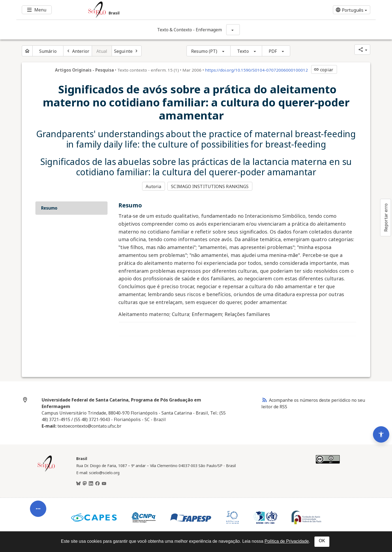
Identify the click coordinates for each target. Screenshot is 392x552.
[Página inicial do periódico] (27, 51)
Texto (243, 51)
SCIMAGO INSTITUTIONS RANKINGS (210, 186)
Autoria (153, 186)
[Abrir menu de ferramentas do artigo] (38, 507)
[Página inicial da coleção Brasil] (46, 471)
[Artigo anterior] (78, 51)
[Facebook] (97, 483)
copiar (323, 70)
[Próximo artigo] (127, 51)
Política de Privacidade (287, 541)
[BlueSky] (78, 483)
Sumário (48, 51)
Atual (102, 51)
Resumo (49, 207)
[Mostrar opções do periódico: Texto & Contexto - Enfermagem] (233, 30)
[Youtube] (104, 483)
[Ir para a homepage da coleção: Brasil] (166, 10)
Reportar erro (386, 217)
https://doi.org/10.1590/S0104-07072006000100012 (256, 70)
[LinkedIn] (91, 483)
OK (322, 541)
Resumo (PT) (204, 51)
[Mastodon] (85, 483)
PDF (273, 51)
